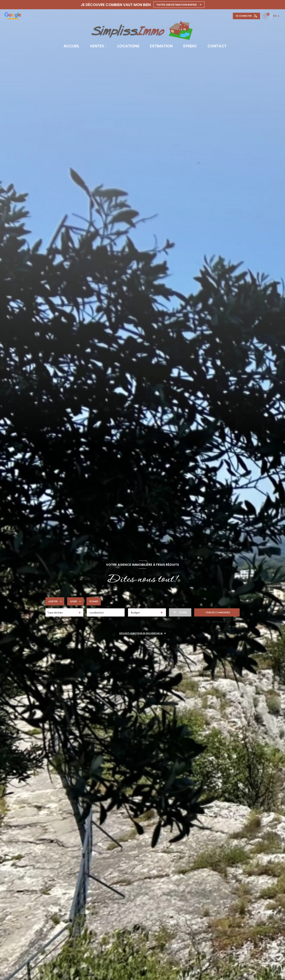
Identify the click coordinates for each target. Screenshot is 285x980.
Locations (128, 46)
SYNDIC (190, 46)
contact (217, 46)
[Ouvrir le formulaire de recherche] (180, 612)
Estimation (161, 46)
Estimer (94, 601)
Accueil (72, 46)
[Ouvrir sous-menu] (106, 46)
